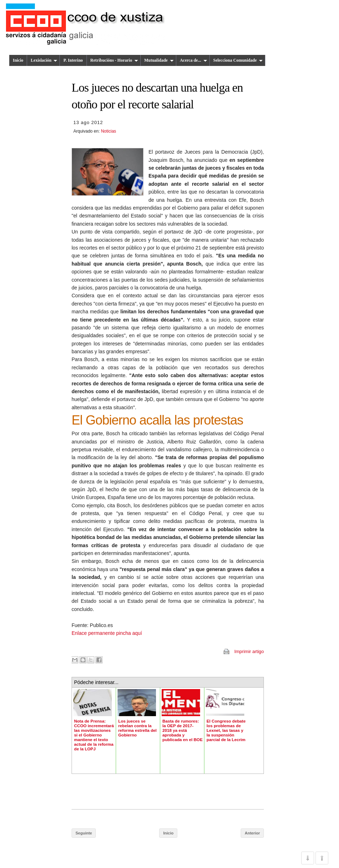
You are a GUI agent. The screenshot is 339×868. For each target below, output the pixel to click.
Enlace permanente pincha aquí (107, 633)
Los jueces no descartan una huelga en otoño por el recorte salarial (157, 96)
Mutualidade (159, 60)
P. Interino (73, 60)
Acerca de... (194, 60)
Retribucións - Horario (114, 60)
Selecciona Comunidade (238, 60)
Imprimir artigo (249, 651)
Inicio (18, 60)
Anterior (252, 833)
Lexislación (44, 60)
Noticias (108, 131)
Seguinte (84, 833)
